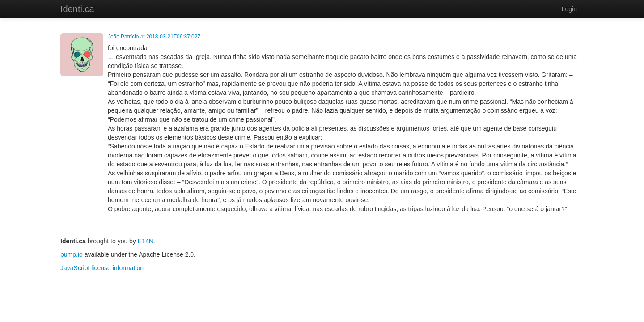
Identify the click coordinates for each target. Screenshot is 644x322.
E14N (146, 241)
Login (569, 9)
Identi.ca (77, 9)
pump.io (72, 254)
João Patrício (123, 37)
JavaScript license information (102, 268)
